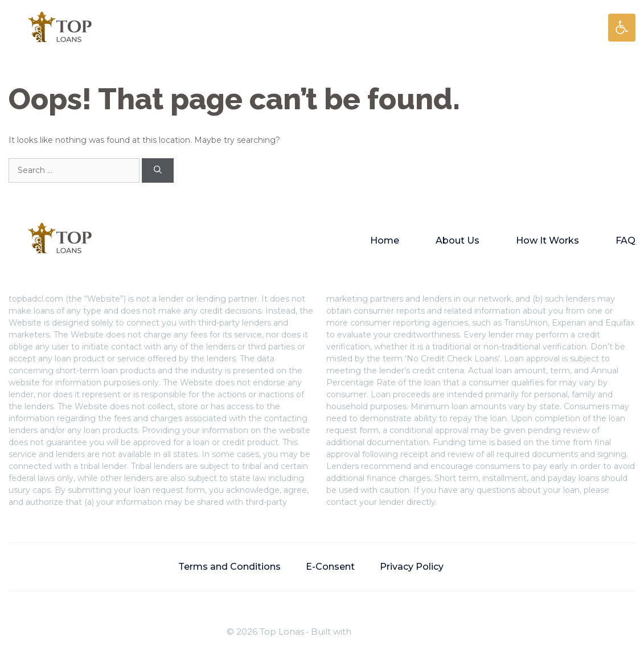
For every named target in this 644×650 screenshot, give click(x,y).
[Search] (158, 170)
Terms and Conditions (229, 567)
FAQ (625, 240)
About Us (458, 240)
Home (385, 240)
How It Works (547, 240)
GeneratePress (385, 632)
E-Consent (330, 567)
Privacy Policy (412, 567)
